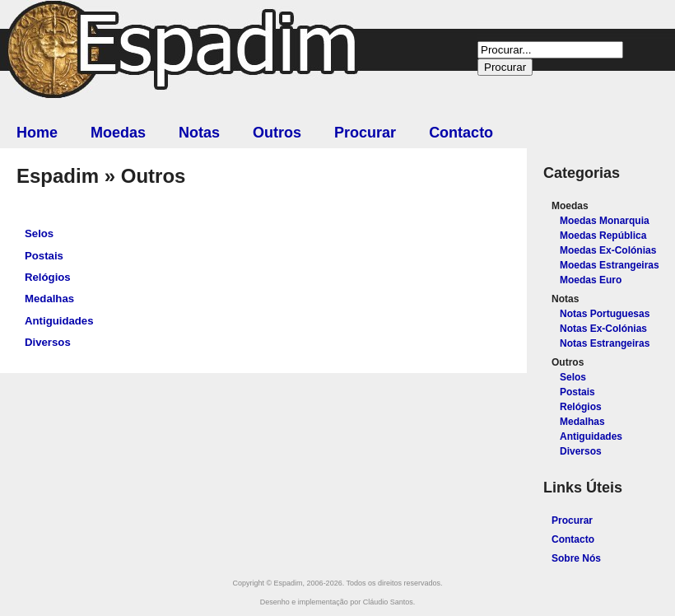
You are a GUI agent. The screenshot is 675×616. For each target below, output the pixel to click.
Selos (39, 233)
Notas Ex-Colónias (603, 329)
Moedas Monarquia (605, 221)
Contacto (461, 133)
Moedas (118, 133)
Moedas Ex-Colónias (608, 250)
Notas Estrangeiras (605, 343)
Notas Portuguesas (605, 314)
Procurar (365, 133)
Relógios (48, 277)
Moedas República (603, 236)
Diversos (48, 342)
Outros (277, 133)
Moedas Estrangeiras (610, 265)
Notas (199, 133)
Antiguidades (59, 321)
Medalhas (49, 299)
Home (37, 133)
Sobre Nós (576, 558)
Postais (44, 256)
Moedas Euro (591, 280)
